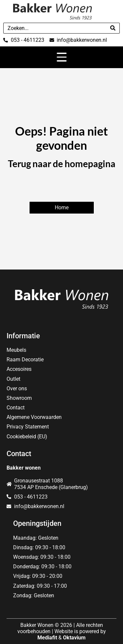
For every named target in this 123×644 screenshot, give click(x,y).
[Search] (113, 28)
